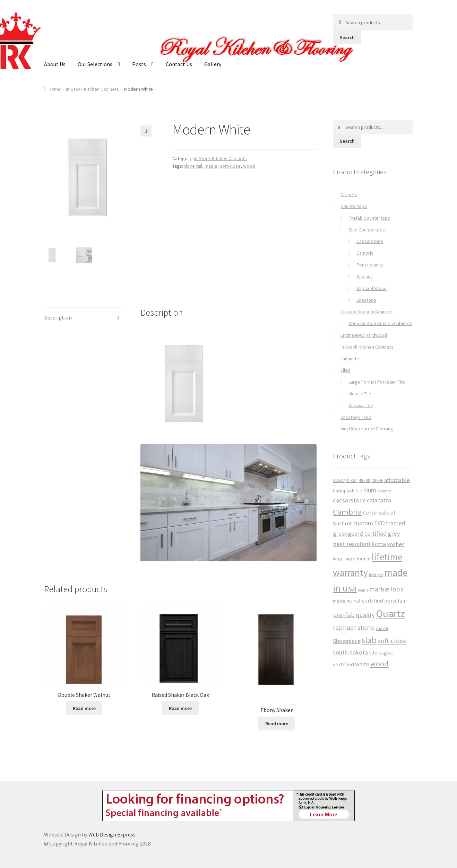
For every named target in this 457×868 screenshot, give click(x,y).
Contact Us (179, 64)
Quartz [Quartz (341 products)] (390, 613)
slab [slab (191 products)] (369, 640)
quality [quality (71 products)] (365, 615)
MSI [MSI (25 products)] (349, 601)
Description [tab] (58, 317)
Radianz (365, 277)
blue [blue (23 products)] (359, 491)
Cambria (365, 253)
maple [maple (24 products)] (363, 590)
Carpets (349, 194)
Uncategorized (356, 417)
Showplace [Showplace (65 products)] (347, 641)
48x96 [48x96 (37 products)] (377, 480)
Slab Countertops (367, 230)
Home (55, 89)
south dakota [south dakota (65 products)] (350, 652)
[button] (146, 131)
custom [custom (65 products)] (363, 523)
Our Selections (95, 64)
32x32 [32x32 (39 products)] (339, 480)
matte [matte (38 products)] (339, 601)
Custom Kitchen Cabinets (367, 312)
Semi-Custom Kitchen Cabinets (380, 323)
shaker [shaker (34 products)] (382, 628)
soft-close (230, 166)
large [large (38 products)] (338, 559)
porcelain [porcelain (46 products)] (395, 601)
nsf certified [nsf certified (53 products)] (368, 601)
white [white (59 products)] (362, 664)
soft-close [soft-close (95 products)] (392, 641)
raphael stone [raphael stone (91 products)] (354, 628)
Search (347, 37)
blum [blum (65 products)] (370, 490)
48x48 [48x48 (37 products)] (364, 480)
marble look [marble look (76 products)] (386, 589)
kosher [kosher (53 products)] (395, 544)
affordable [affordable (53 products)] (397, 480)
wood (249, 166)
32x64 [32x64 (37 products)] (352, 480)
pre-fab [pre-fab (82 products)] (344, 615)
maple (211, 166)
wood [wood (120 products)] (380, 664)
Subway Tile (361, 405)
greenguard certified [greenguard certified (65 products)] (360, 533)
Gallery (213, 64)
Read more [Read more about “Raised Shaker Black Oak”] (180, 708)
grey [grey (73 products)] (394, 533)
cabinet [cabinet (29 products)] (384, 491)
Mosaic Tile (360, 394)
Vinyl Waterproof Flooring (367, 429)
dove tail (193, 166)
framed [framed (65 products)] (396, 523)
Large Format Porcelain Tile (377, 382)
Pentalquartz (370, 265)
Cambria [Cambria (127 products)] (347, 512)
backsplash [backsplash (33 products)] (344, 491)
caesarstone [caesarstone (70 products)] (349, 500)
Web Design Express (112, 834)
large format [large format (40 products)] (358, 559)
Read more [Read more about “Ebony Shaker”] (277, 723)
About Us (55, 64)
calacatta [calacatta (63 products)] (379, 500)
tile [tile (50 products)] (373, 652)
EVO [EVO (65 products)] (380, 523)
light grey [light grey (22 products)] (376, 575)
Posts (139, 64)
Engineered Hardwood (364, 335)
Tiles (345, 370)
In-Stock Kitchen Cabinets (92, 89)
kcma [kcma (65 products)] (379, 544)
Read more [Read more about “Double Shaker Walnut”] (84, 708)
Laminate (350, 359)
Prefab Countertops (369, 218)
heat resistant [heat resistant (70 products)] (352, 544)
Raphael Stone (372, 288)
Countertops (354, 206)
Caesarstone (370, 241)
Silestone (366, 300)
